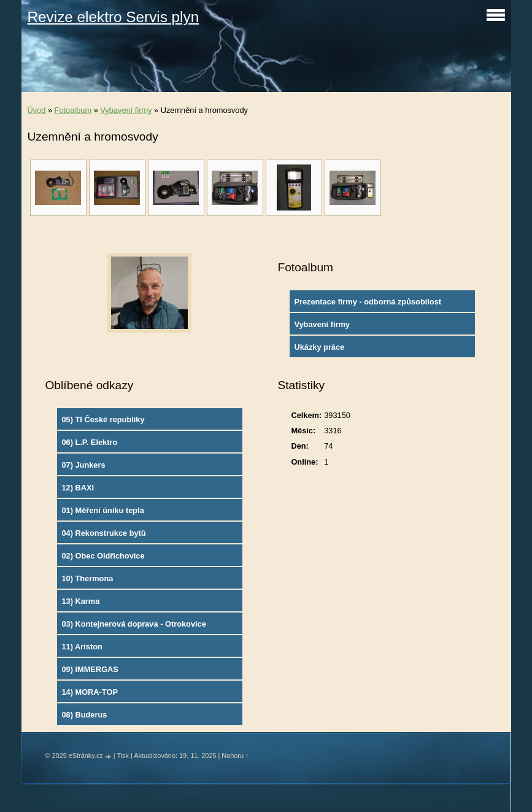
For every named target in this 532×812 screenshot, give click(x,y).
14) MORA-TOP (89, 692)
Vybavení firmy (126, 110)
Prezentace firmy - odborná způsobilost (368, 302)
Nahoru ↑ (235, 756)
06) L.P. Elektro (89, 442)
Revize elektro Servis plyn (114, 17)
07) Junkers (83, 465)
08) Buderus (84, 715)
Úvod (37, 110)
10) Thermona (87, 578)
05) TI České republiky (103, 420)
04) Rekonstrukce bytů (103, 533)
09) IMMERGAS (90, 669)
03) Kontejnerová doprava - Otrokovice (133, 624)
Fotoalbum (73, 110)
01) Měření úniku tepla (102, 510)
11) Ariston (82, 647)
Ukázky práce (319, 347)
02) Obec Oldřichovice (103, 556)
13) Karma (80, 601)
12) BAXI (78, 488)
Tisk (123, 756)
